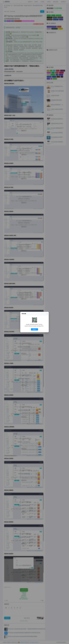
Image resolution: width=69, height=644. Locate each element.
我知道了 (34, 329)
